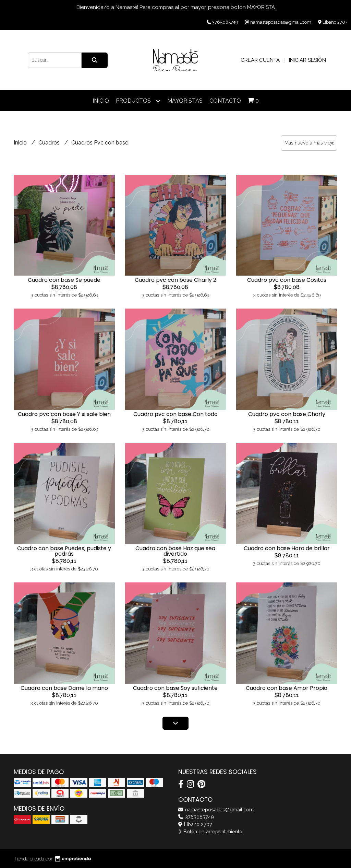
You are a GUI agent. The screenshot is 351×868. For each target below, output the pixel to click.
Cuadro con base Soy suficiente (175, 688)
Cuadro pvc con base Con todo (175, 414)
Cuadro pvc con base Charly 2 (175, 280)
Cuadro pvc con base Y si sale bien (64, 414)
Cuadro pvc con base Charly (287, 414)
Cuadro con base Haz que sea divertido (175, 551)
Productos (138, 101)
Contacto (225, 101)
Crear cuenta (260, 60)
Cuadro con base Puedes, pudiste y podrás (64, 551)
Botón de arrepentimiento (210, 831)
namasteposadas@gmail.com (216, 809)
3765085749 (196, 817)
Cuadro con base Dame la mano (64, 688)
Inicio (101, 101)
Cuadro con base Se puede (64, 280)
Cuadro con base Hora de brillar (287, 548)
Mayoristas (185, 101)
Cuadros (50, 143)
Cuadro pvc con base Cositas (287, 280)
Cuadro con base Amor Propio (287, 688)
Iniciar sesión (307, 60)
